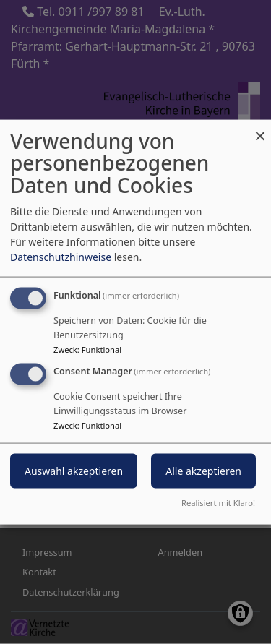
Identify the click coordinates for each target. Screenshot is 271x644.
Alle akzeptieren (203, 471)
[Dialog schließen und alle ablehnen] (260, 128)
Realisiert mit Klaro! (218, 503)
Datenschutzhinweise (61, 256)
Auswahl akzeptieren (74, 471)
